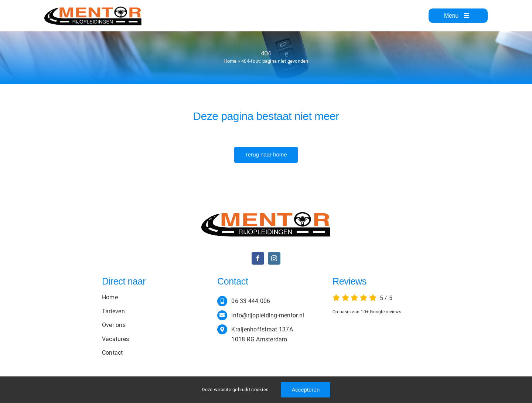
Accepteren (306, 390)
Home (230, 61)
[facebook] (258, 258)
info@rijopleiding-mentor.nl (268, 315)
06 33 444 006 (251, 301)
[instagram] (274, 258)
